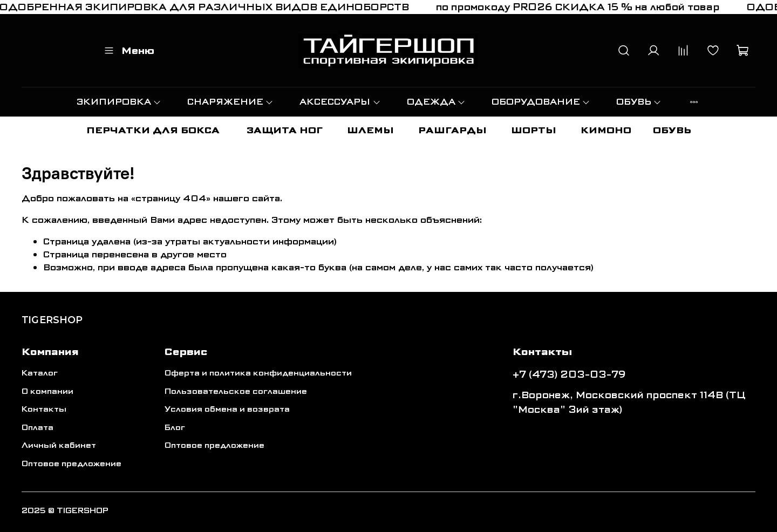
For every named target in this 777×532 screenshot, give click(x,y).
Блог (175, 428)
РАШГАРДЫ (452, 130)
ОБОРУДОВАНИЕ (541, 102)
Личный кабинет (59, 445)
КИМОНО (606, 130)
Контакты (44, 409)
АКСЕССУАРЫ (340, 102)
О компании (47, 391)
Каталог (40, 373)
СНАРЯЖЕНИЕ (230, 102)
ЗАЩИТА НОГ (285, 130)
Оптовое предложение (71, 464)
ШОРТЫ (534, 130)
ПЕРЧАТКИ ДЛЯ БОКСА (153, 130)
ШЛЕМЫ (370, 130)
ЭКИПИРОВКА (119, 102)
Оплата (38, 428)
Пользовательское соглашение (236, 391)
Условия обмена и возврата (227, 409)
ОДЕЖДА (436, 102)
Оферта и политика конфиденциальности (258, 373)
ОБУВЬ (639, 102)
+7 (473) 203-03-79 (569, 374)
